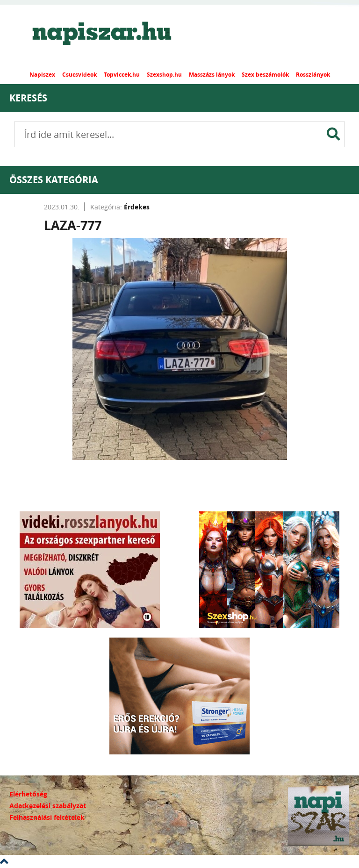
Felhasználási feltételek (47, 817)
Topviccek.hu (122, 75)
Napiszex (42, 75)
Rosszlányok (313, 75)
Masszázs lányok (212, 75)
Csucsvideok (79, 75)
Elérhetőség (28, 794)
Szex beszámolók (265, 75)
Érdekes (137, 207)
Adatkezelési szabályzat (48, 806)
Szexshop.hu (164, 75)
